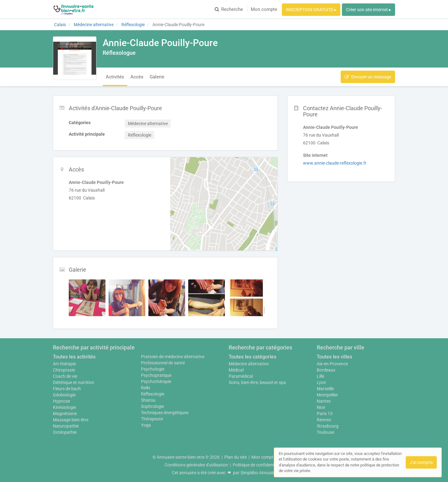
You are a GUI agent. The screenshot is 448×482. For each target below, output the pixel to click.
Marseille (325, 389)
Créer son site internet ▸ (369, 10)
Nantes (324, 401)
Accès (137, 77)
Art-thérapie (64, 364)
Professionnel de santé (163, 363)
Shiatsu (148, 400)
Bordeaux (326, 370)
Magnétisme (65, 414)
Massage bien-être (71, 420)
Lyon (321, 382)
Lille (320, 376)
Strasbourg (328, 426)
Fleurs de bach (67, 389)
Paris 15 (325, 414)
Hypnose (61, 401)
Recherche (229, 9)
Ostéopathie (65, 432)
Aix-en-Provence (332, 364)
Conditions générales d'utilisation (196, 465)
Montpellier (327, 395)
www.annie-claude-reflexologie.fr (335, 163)
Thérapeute (152, 419)
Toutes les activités (74, 357)
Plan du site (236, 457)
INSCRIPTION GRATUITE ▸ (311, 10)
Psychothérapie (156, 381)
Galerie (157, 77)
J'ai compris (421, 462)
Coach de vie (65, 376)
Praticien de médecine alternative (173, 357)
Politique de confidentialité (258, 465)
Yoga (146, 425)
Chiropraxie (64, 370)
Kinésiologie (64, 407)
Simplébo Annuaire (259, 473)
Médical (236, 370)
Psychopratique (156, 375)
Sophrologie (152, 406)
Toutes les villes (334, 357)
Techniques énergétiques (165, 413)
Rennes (324, 420)
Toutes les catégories (252, 357)
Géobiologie (64, 395)
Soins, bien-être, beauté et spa (257, 382)
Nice (321, 407)
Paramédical (241, 376)
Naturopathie (66, 426)
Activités (115, 77)
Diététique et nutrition (74, 382)
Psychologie (153, 369)
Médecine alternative (249, 364)
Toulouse (325, 432)
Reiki (145, 388)
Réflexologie (153, 394)
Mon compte (264, 9)
